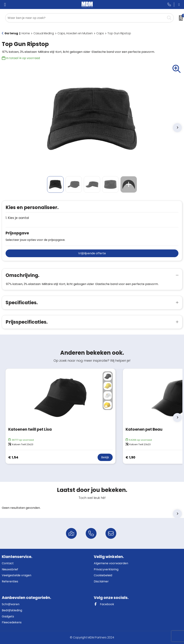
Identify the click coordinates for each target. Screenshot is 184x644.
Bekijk (105, 457)
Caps (100, 33)
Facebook (104, 604)
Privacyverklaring (106, 569)
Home (26, 33)
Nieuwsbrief (10, 569)
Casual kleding (44, 33)
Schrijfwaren (11, 604)
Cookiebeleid (103, 575)
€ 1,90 (130, 457)
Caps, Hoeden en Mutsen (75, 33)
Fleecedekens (12, 622)
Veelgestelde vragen (17, 575)
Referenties (10, 581)
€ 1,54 (13, 457)
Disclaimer (101, 581)
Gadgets (8, 616)
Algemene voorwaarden (111, 563)
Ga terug (11, 33)
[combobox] (85, 18)
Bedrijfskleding (12, 610)
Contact (8, 563)
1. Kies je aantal (17, 218)
